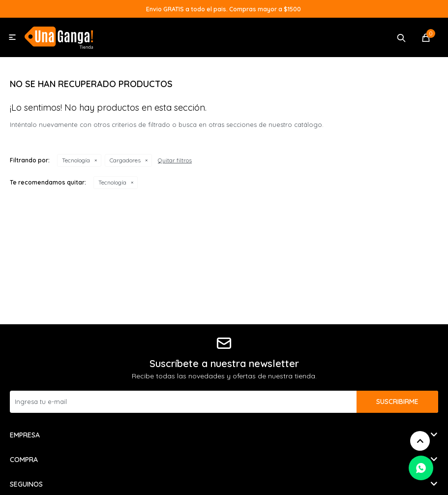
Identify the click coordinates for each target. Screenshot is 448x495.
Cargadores (125, 160)
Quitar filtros (175, 160)
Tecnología (76, 160)
